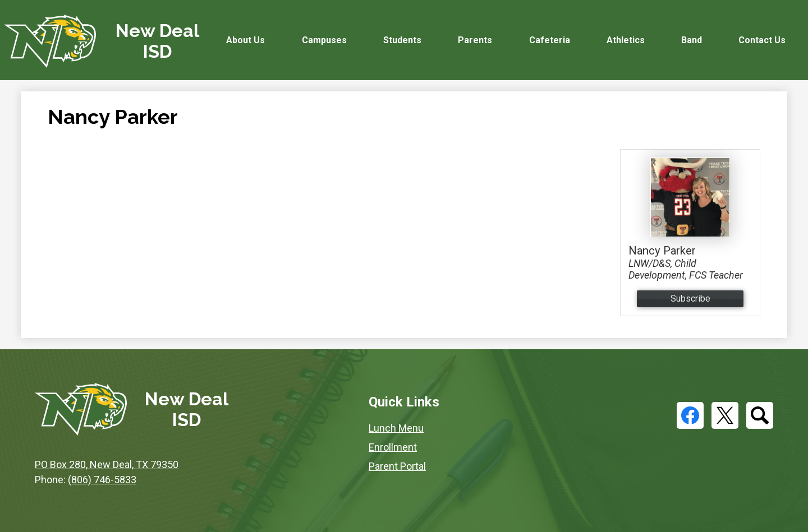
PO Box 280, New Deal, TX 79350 (107, 464)
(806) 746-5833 (102, 480)
